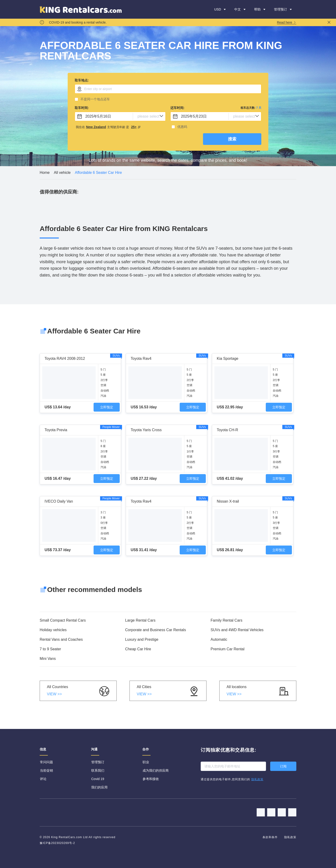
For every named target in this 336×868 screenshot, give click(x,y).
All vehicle (62, 173)
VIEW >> (54, 694)
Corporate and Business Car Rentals (156, 630)
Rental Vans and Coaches (61, 639)
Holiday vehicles (53, 630)
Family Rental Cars (227, 620)
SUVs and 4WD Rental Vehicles (237, 630)
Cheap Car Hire (138, 649)
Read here (287, 23)
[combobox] (168, 89)
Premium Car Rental (228, 649)
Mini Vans (48, 659)
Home (45, 173)
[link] (45, 173)
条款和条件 (271, 837)
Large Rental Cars (140, 620)
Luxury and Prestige (142, 639)
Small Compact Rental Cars (63, 620)
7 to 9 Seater (50, 649)
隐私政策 (290, 837)
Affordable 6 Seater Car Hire (98, 173)
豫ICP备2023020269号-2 (57, 843)
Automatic (219, 639)
